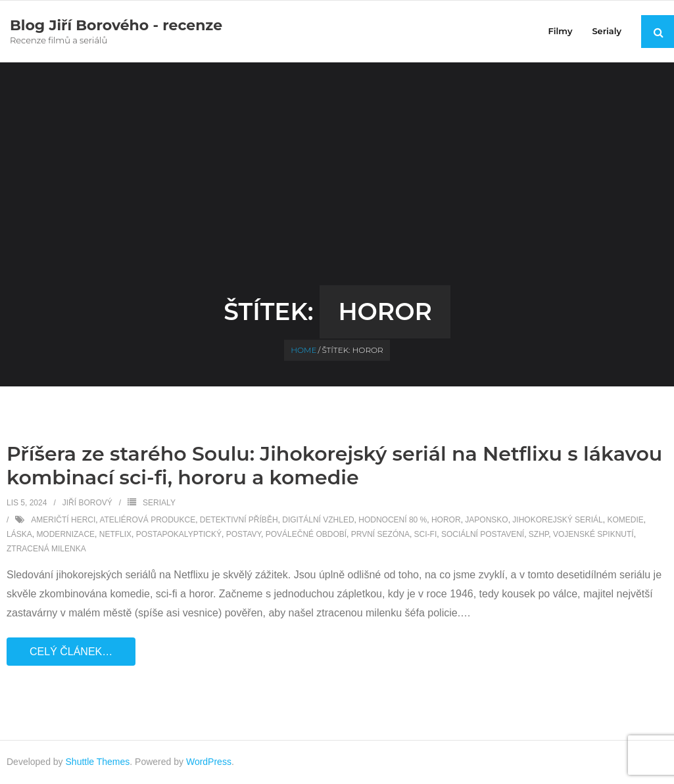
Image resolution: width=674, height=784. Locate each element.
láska (19, 534)
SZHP (539, 534)
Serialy (159, 503)
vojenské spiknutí (593, 534)
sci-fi (426, 534)
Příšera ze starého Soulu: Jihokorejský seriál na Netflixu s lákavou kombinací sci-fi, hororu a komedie (334, 466)
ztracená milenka (46, 549)
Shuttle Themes (98, 762)
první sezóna (380, 534)
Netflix (115, 534)
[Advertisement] (337, 187)
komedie (625, 520)
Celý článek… (71, 652)
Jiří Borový (87, 503)
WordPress (209, 762)
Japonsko (486, 520)
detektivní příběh (239, 520)
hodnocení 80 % (393, 520)
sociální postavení (483, 534)
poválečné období (306, 534)
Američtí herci (63, 520)
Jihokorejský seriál (557, 520)
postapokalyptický (179, 534)
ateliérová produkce (147, 520)
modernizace (65, 534)
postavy (244, 534)
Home (303, 350)
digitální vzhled (318, 520)
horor (446, 520)
